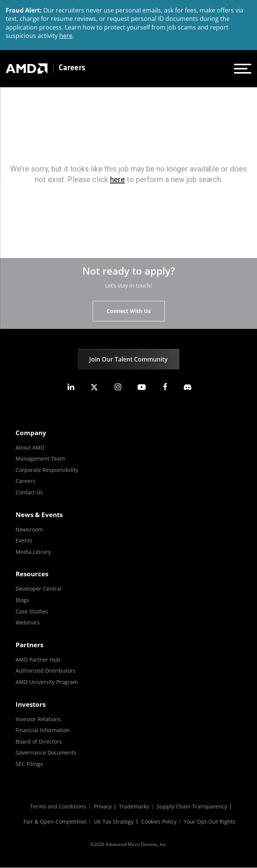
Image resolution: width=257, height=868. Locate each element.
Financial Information (43, 730)
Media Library (33, 552)
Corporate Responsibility (47, 470)
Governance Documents (46, 752)
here (66, 36)
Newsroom (29, 529)
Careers (72, 68)
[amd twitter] (94, 387)
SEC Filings (29, 764)
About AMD (30, 447)
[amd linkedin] (71, 387)
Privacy (103, 807)
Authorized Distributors (46, 671)
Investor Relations (38, 719)
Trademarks (134, 807)
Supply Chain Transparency (192, 807)
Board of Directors (39, 741)
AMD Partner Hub (38, 660)
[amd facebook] (165, 387)
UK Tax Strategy (114, 822)
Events (24, 540)
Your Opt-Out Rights (210, 822)
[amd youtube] (142, 387)
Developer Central (39, 589)
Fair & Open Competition (55, 822)
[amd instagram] (118, 387)
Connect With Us (129, 311)
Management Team (40, 458)
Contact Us (29, 492)
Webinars (28, 622)
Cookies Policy (159, 822)
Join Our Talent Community (128, 359)
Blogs (22, 600)
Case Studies (32, 611)
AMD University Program (47, 682)
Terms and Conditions (58, 807)
